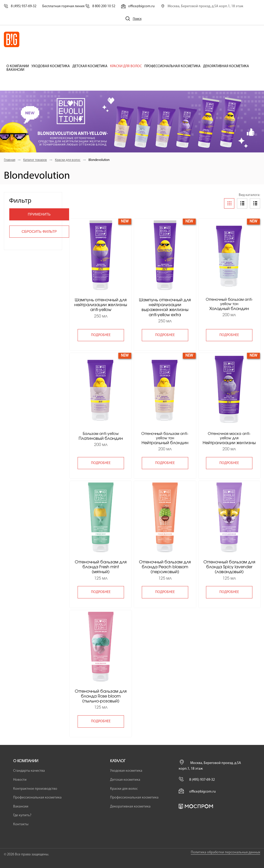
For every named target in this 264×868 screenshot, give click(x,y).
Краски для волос (126, 66)
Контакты (21, 824)
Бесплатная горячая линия (79, 6)
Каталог (118, 761)
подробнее (101, 335)
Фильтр (20, 200)
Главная (10, 160)
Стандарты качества (29, 771)
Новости (20, 780)
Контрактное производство (35, 789)
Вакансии (15, 70)
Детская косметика (90, 66)
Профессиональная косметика (172, 66)
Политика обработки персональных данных (225, 852)
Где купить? (22, 815)
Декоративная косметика (226, 66)
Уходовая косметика (51, 66)
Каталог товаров (35, 160)
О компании (18, 66)
